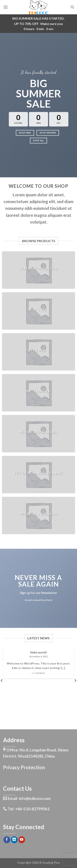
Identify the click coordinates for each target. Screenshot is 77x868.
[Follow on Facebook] (7, 840)
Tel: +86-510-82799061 (26, 809)
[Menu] (6, 7)
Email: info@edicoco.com (27, 798)
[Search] (72, 7)
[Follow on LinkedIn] (14, 840)
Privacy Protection (24, 767)
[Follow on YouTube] (22, 840)
